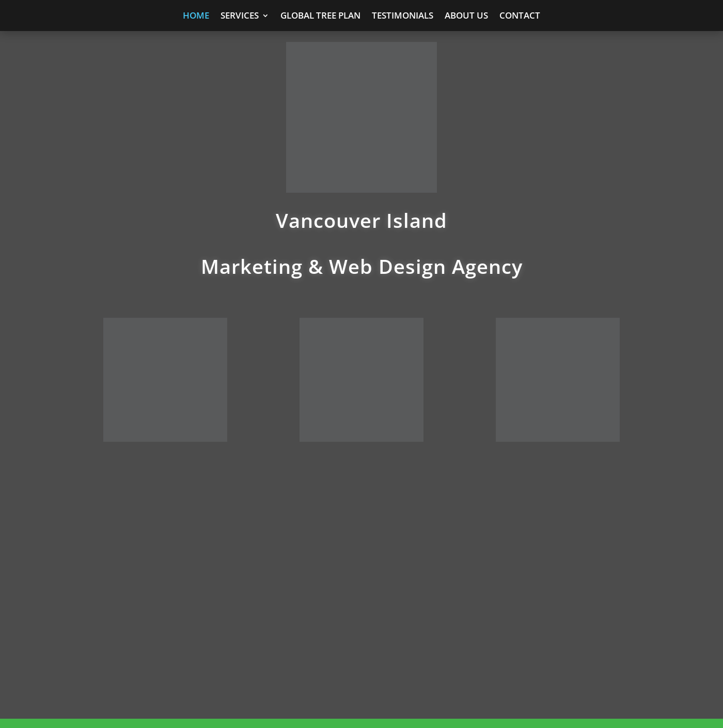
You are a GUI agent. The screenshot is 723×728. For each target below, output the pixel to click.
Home (196, 17)
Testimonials (403, 17)
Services (240, 17)
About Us (466, 17)
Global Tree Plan (320, 17)
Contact (520, 17)
